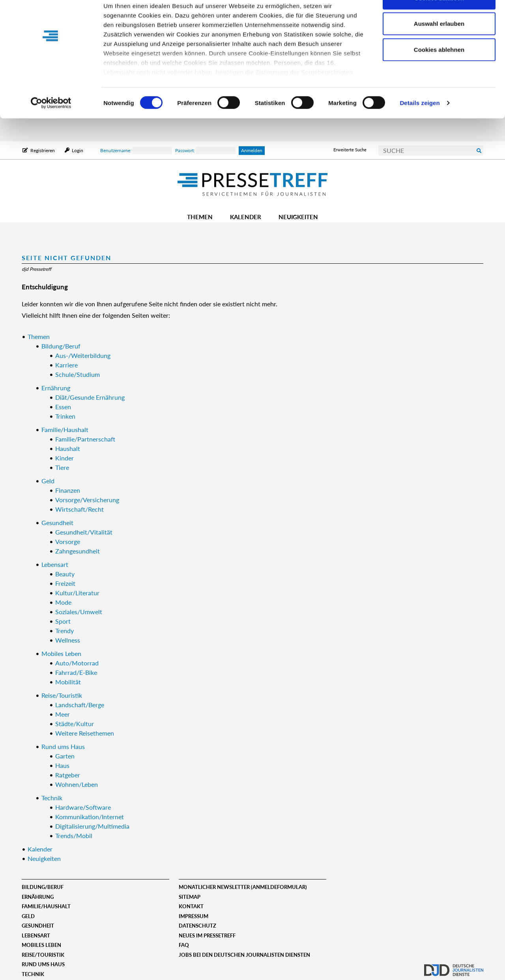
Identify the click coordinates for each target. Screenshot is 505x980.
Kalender (246, 217)
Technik (33, 974)
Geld (28, 916)
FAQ (184, 945)
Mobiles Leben (41, 945)
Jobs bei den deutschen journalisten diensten (244, 955)
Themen (200, 217)
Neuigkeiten (298, 217)
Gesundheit (38, 926)
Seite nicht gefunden (66, 258)
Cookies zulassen (439, 21)
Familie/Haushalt (46, 906)
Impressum (194, 916)
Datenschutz (197, 926)
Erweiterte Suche (350, 150)
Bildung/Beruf (43, 887)
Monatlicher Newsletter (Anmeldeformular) (243, 887)
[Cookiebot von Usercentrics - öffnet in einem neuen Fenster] (51, 126)
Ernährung (38, 897)
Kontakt (191, 906)
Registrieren (43, 150)
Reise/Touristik (43, 955)
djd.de (454, 966)
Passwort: (205, 150)
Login (77, 150)
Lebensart (36, 935)
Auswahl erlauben (439, 47)
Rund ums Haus (43, 964)
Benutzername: (136, 150)
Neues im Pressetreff (207, 935)
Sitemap (190, 897)
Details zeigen (420, 126)
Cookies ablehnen (439, 72)
